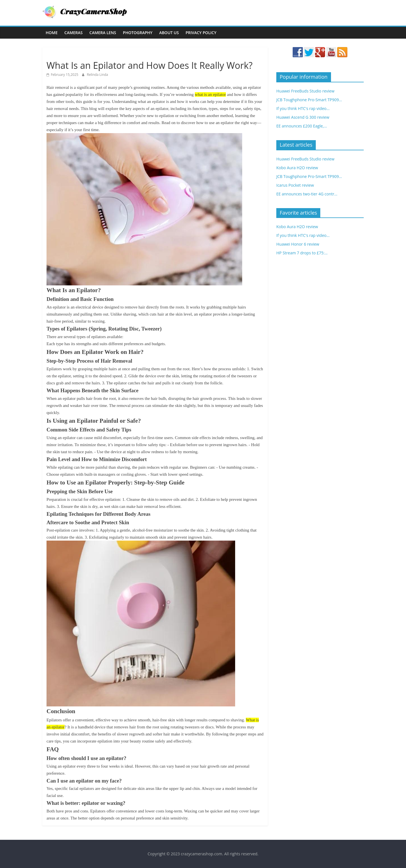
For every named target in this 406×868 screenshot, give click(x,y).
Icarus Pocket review (295, 185)
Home (52, 33)
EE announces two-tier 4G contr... (307, 194)
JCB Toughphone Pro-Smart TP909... (309, 100)
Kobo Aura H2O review (297, 168)
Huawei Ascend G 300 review (303, 117)
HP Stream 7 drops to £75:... (302, 253)
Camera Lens (103, 33)
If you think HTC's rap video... (303, 108)
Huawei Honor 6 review (298, 244)
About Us (169, 33)
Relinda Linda (97, 75)
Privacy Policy (201, 33)
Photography (138, 33)
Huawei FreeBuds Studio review (305, 91)
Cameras (73, 33)
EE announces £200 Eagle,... (302, 126)
